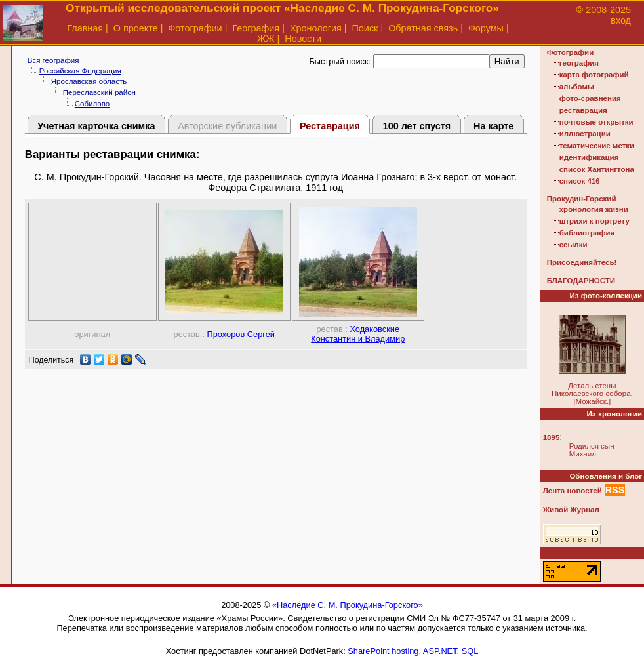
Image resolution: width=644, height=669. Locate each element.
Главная (85, 28)
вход (621, 20)
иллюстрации (585, 134)
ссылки (574, 245)
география (579, 63)
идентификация (589, 157)
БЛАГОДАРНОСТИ (581, 281)
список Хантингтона (597, 169)
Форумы (486, 28)
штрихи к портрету (594, 221)
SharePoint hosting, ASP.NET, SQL (413, 651)
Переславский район (99, 92)
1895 (552, 437)
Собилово (92, 104)
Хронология (316, 28)
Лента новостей (573, 491)
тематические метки (597, 146)
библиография (587, 233)
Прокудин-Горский (582, 199)
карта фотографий (594, 75)
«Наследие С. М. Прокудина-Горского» (348, 605)
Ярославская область (89, 81)
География (256, 28)
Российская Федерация (80, 71)
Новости (303, 39)
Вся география (53, 60)
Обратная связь (423, 28)
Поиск (365, 28)
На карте (493, 126)
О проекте (136, 28)
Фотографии (195, 28)
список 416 (580, 181)
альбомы (577, 87)
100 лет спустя (417, 126)
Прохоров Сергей (241, 334)
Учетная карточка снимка (96, 126)
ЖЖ (266, 39)
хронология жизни (594, 209)
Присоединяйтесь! (582, 262)
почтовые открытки (596, 122)
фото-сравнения (590, 98)
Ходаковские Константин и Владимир (358, 334)
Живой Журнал (571, 510)
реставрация (583, 110)
